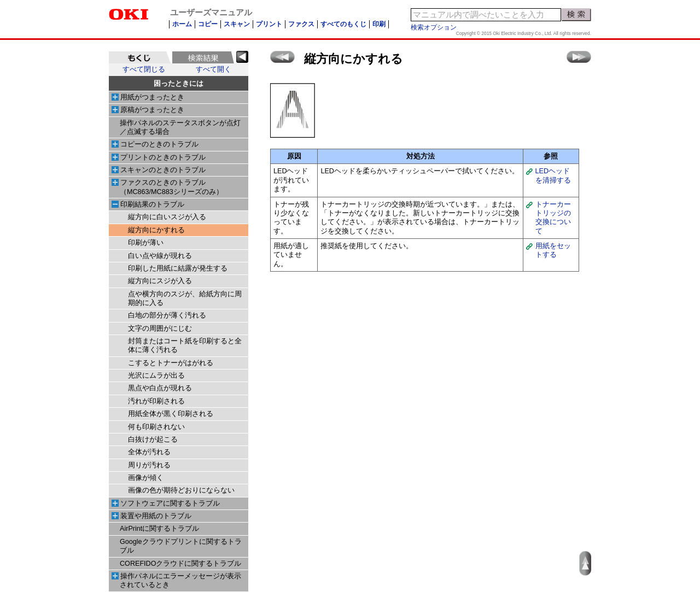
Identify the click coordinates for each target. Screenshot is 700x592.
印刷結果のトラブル (152, 204)
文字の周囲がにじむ (160, 329)
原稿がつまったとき (152, 110)
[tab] (140, 57)
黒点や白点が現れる (160, 388)
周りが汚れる (149, 465)
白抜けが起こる (153, 439)
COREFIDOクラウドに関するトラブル (180, 564)
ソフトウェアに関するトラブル (170, 503)
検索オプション (434, 27)
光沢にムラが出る (156, 376)
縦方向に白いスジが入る (167, 217)
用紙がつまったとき (152, 97)
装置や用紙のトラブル (156, 516)
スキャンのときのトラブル (163, 170)
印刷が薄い (146, 243)
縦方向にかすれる (156, 230)
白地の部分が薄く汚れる (167, 315)
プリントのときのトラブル (163, 157)
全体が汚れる (149, 452)
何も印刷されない (156, 427)
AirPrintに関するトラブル (159, 529)
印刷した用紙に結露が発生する (178, 268)
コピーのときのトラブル (159, 144)
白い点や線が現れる (160, 256)
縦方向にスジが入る (160, 281)
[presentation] (140, 57)
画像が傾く (146, 478)
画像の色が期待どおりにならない (181, 490)
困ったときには (179, 83)
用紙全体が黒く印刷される (171, 414)
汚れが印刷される (156, 401)
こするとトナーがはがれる (171, 363)
